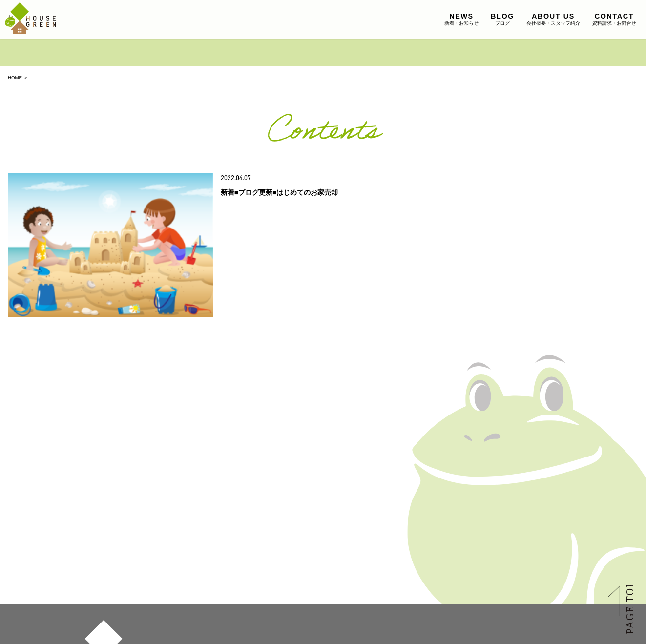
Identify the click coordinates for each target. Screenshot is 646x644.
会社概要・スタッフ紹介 (553, 19)
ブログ (502, 19)
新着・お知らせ (461, 19)
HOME (15, 77)
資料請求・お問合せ (614, 19)
